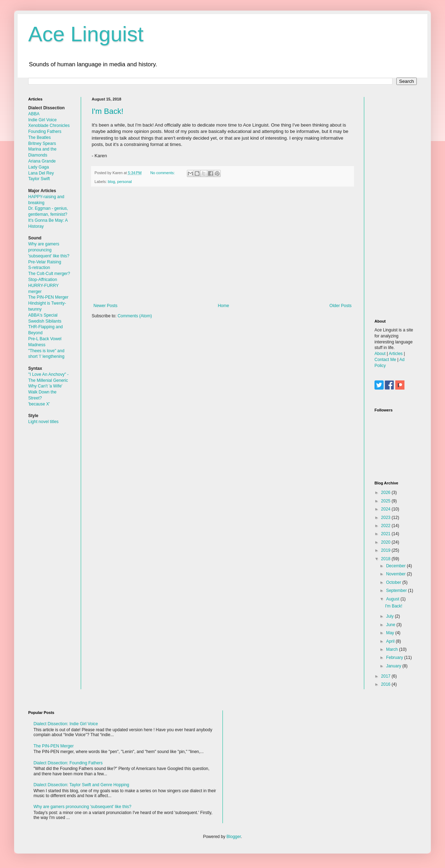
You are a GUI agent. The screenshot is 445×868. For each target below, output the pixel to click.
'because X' (39, 404)
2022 (386, 526)
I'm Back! (108, 111)
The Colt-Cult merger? (49, 274)
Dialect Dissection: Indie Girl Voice (66, 724)
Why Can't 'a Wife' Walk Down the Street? (45, 392)
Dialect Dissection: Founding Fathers (68, 763)
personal (124, 182)
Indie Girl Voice (42, 120)
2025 (386, 501)
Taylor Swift (39, 179)
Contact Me (385, 360)
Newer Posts (105, 306)
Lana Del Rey (41, 173)
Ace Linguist (86, 34)
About (380, 354)
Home (224, 306)
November (397, 574)
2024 (386, 509)
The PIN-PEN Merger (48, 297)
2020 (386, 542)
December (397, 566)
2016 (386, 684)
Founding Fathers (45, 132)
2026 (386, 493)
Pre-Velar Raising (45, 262)
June (391, 625)
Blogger (234, 837)
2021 (386, 534)
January (394, 666)
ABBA (34, 114)
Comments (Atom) (135, 316)
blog (111, 182)
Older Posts (340, 306)
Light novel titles (43, 422)
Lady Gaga (39, 167)
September (397, 591)
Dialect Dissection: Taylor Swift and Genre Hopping (81, 785)
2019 (386, 550)
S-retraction (39, 268)
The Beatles (39, 137)
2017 (386, 676)
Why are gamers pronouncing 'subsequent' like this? (49, 250)
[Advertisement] (223, 245)
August (393, 599)
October (394, 582)
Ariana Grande (42, 161)
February (395, 658)
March (393, 649)
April (391, 641)
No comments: (163, 173)
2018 (386, 559)
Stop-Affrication (43, 280)
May (391, 633)
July (391, 616)
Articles (395, 354)
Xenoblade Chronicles (49, 126)
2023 (386, 518)
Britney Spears (42, 143)
